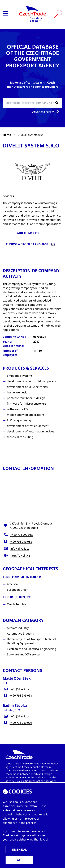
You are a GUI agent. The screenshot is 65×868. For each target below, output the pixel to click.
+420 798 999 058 (22, 535)
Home (7, 135)
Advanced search (46, 112)
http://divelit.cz (20, 556)
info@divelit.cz (20, 549)
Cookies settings (14, 835)
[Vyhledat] (58, 14)
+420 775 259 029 (21, 723)
